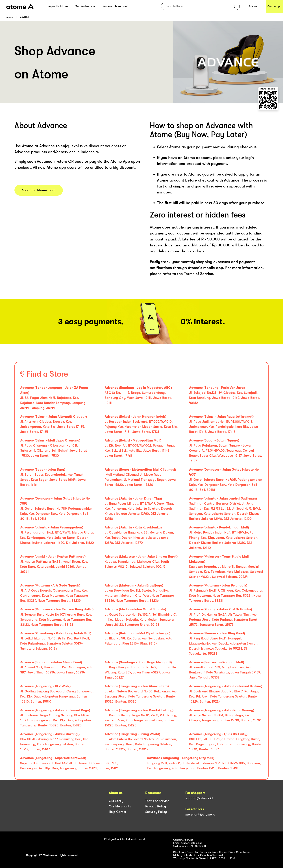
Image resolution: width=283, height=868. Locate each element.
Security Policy (156, 812)
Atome (10, 17)
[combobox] (198, 6)
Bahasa (253, 6)
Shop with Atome (57, 6)
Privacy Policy (156, 806)
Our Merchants (120, 806)
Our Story (116, 801)
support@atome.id (199, 798)
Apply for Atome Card (39, 190)
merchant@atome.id (200, 814)
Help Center (118, 812)
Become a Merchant (115, 6)
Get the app (274, 6)
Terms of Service (157, 801)
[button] (233, 6)
